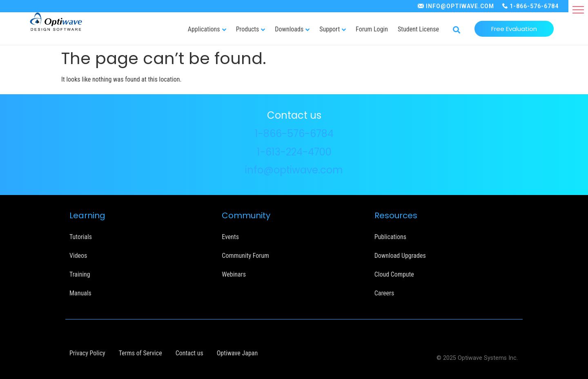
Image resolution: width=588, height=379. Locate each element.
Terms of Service (140, 353)
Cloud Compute (394, 274)
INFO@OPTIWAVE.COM (460, 6)
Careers (384, 293)
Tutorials (81, 237)
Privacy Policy (87, 353)
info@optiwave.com (294, 170)
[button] (578, 10)
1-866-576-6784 (534, 6)
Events (230, 237)
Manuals (80, 293)
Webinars (234, 274)
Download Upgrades (400, 256)
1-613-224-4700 (294, 152)
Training (80, 274)
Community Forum (245, 256)
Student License (418, 29)
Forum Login (372, 29)
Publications (390, 237)
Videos (78, 256)
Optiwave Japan (237, 353)
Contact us (189, 353)
